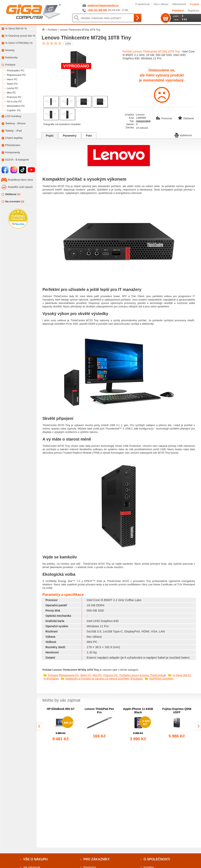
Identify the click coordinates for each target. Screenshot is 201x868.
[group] (61, 725)
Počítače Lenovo (129, 675)
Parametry (70, 136)
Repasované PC (69, 675)
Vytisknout (183, 135)
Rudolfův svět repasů (20, 187)
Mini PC (97, 675)
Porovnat (164, 118)
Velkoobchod (179, 4)
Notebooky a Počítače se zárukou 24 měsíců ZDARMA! (98, 679)
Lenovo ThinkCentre (152, 675)
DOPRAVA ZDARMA (161, 679)
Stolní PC (86, 675)
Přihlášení (178, 11)
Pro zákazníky (97, 859)
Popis (50, 136)
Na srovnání (13, 202)
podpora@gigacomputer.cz (103, 5)
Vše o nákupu (161, 4)
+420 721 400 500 (97, 10)
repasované (143, 121)
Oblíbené (11, 194)
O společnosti (142, 4)
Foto (89, 136)
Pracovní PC (111, 675)
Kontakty (194, 4)
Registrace (193, 11)
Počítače (53, 675)
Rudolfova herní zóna (21, 180)
